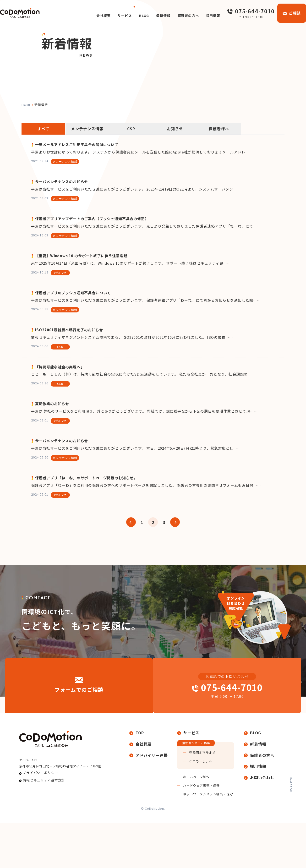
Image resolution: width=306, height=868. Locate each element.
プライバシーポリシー (38, 825)
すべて (43, 129)
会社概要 (90, 16)
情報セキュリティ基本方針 (41, 834)
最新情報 (155, 16)
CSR (131, 129)
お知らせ (175, 129)
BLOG (134, 16)
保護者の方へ (182, 16)
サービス (113, 16)
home (26, 105)
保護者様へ (219, 129)
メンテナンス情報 (87, 129)
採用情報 (210, 16)
